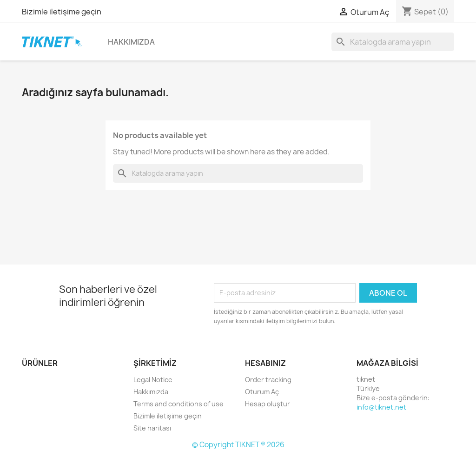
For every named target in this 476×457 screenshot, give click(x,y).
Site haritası (152, 428)
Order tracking (268, 380)
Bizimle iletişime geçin (62, 12)
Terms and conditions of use (178, 404)
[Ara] (393, 42)
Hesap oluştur (268, 404)
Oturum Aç (262, 392)
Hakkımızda (131, 42)
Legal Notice (153, 380)
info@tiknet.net (381, 407)
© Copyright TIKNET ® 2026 (238, 445)
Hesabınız (265, 363)
